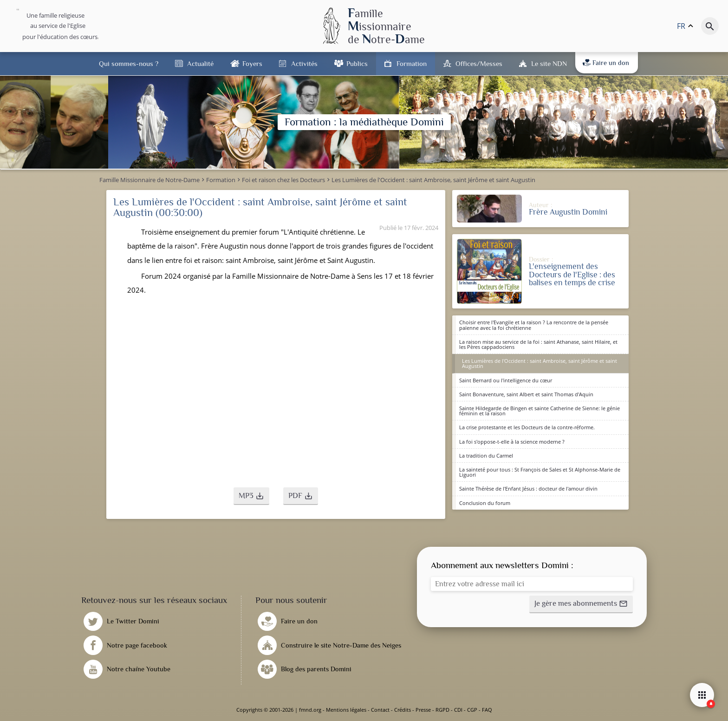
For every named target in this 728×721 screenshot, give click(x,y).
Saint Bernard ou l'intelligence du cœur (506, 380)
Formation (412, 63)
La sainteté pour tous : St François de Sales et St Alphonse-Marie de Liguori (540, 472)
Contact (380, 710)
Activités (304, 63)
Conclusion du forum (485, 503)
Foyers (252, 63)
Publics (357, 63)
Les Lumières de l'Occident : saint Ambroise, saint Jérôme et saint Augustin (539, 363)
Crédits (403, 710)
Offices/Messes (479, 63)
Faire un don (606, 63)
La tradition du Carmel (486, 456)
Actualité (200, 63)
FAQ (487, 710)
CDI (458, 710)
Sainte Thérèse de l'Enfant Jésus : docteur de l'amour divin (528, 488)
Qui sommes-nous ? (129, 63)
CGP (472, 710)
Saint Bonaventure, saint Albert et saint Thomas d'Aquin (526, 394)
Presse (423, 710)
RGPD (442, 710)
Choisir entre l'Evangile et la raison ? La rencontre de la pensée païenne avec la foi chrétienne (534, 325)
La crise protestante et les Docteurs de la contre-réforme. (527, 427)
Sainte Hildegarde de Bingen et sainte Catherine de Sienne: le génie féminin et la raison (539, 411)
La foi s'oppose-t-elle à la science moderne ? (512, 442)
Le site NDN (549, 63)
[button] (251, 496)
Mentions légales (346, 710)
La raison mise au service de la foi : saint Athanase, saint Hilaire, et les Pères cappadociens (538, 344)
